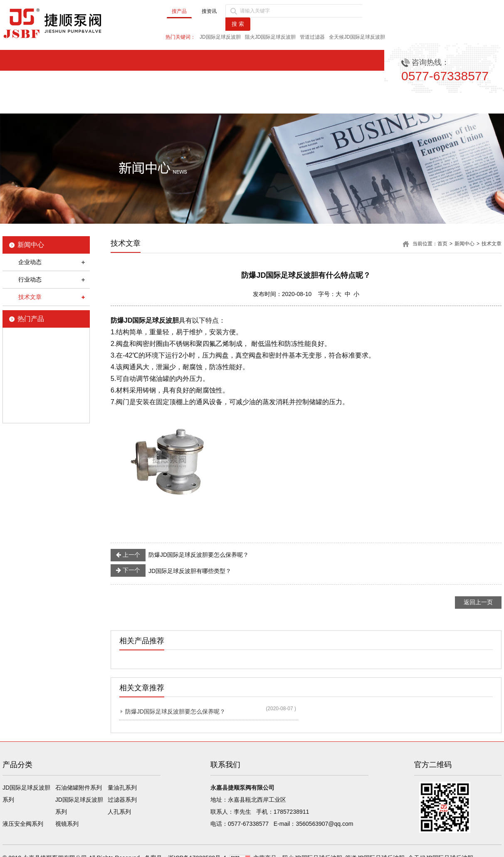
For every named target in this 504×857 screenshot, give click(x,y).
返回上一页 (478, 602)
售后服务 (392, 103)
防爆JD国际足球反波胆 (145, 320)
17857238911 (292, 812)
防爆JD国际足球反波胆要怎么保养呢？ (180, 555)
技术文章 (30, 297)
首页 (38, 103)
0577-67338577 (248, 824)
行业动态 (30, 279)
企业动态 (30, 262)
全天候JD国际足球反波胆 (357, 37)
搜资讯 (209, 11)
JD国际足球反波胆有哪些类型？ (171, 571)
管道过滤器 (312, 37)
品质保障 (321, 103)
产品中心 (250, 103)
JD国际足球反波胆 (220, 37)
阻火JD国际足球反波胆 (271, 37)
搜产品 (179, 11)
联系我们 (463, 103)
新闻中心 (180, 103)
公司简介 (109, 103)
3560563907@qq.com (324, 824)
